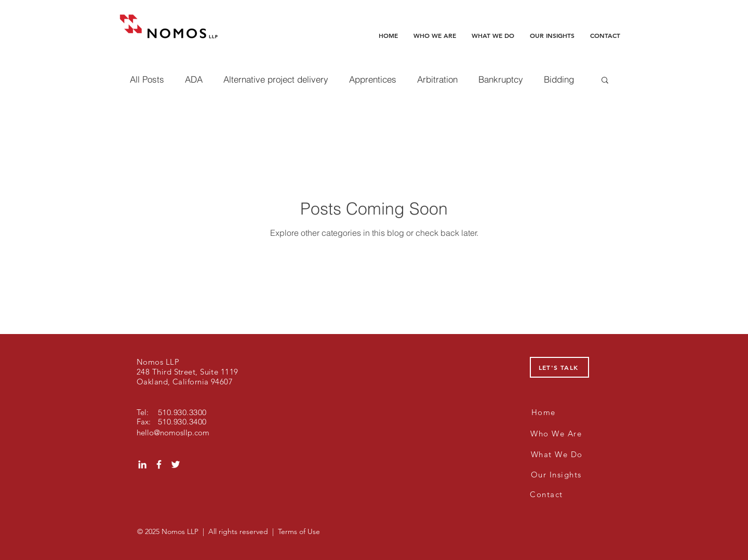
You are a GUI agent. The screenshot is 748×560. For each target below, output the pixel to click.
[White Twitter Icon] (176, 464)
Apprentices (373, 79)
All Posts (147, 79)
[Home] (544, 412)
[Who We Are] (557, 434)
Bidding (559, 79)
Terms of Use (299, 531)
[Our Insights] (557, 475)
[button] (605, 81)
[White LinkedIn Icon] (142, 464)
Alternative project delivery (276, 79)
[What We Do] (558, 454)
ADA (194, 79)
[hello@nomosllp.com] (174, 432)
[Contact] (547, 494)
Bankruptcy (501, 79)
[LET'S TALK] (559, 367)
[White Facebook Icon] (159, 464)
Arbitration (437, 79)
